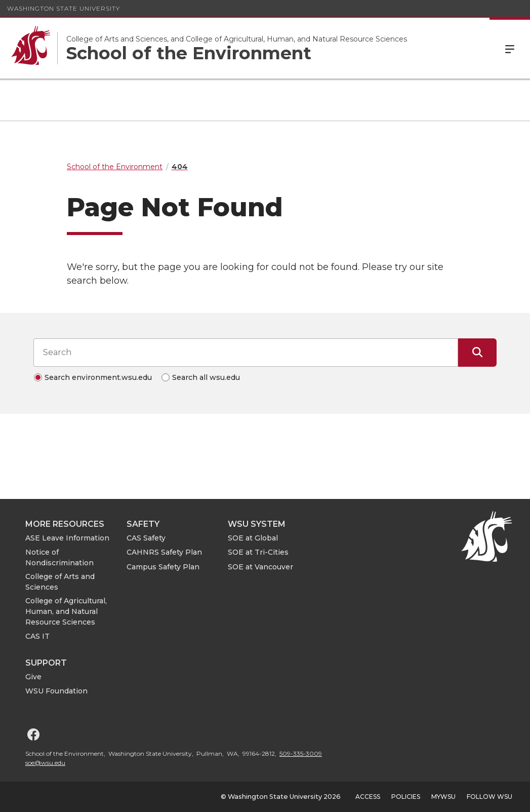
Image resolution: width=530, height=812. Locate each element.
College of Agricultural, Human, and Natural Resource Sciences (66, 611)
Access (368, 797)
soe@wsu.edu (45, 763)
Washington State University (64, 8)
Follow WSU (490, 797)
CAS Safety (146, 538)
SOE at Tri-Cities (258, 552)
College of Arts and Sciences (60, 582)
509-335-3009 (301, 753)
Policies (406, 797)
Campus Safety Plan (163, 567)
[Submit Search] (477, 353)
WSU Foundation (56, 691)
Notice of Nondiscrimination (59, 557)
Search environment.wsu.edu (98, 377)
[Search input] (246, 353)
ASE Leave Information (67, 538)
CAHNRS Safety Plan (164, 552)
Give (33, 677)
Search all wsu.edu (206, 377)
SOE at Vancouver (260, 567)
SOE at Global (253, 538)
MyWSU (443, 797)
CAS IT (37, 636)
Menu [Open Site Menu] (510, 48)
